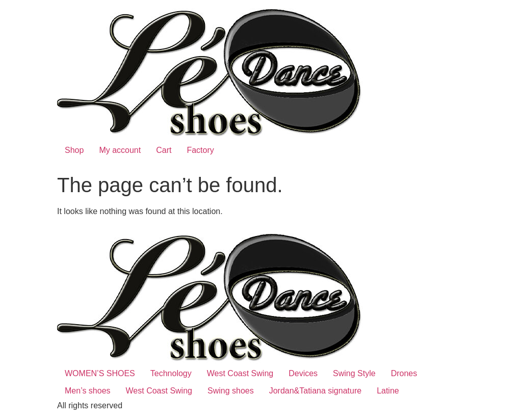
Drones (404, 373)
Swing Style (354, 373)
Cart (164, 150)
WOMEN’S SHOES (100, 373)
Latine (388, 391)
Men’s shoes (88, 391)
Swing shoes (231, 391)
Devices (303, 373)
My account (120, 150)
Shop (74, 150)
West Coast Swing (240, 373)
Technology (171, 373)
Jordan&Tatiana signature (315, 391)
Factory (200, 150)
